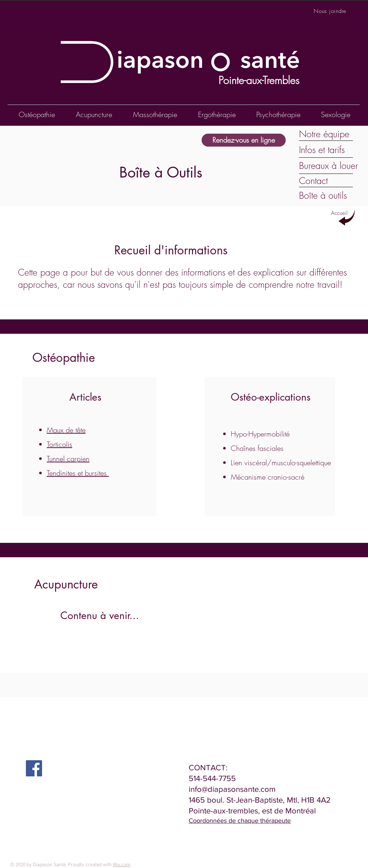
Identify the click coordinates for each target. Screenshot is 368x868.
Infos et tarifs (322, 150)
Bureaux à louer (328, 166)
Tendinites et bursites (78, 473)
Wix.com (122, 865)
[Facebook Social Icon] (34, 768)
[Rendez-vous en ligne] (244, 140)
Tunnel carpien (68, 459)
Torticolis (59, 444)
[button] (278, 115)
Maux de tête (66, 430)
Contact (313, 181)
